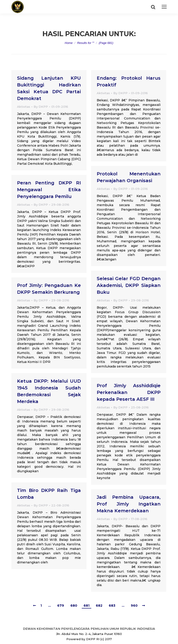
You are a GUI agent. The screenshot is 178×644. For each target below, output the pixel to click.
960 (134, 606)
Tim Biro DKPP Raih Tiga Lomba (49, 494)
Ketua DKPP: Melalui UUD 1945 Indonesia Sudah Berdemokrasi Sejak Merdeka (49, 391)
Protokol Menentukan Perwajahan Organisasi (129, 177)
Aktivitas (24, 107)
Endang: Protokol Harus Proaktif (129, 81)
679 (61, 606)
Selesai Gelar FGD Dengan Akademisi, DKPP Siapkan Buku (129, 285)
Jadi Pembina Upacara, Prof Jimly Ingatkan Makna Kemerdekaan (129, 504)
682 (99, 606)
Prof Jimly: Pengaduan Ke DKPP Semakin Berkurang (49, 289)
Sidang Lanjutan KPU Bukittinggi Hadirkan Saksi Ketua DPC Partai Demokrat (49, 88)
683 (112, 606)
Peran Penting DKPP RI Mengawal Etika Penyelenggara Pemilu (49, 190)
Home (69, 43)
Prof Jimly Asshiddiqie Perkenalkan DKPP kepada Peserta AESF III (129, 392)
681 (87, 606)
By (41, 107)
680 (74, 606)
